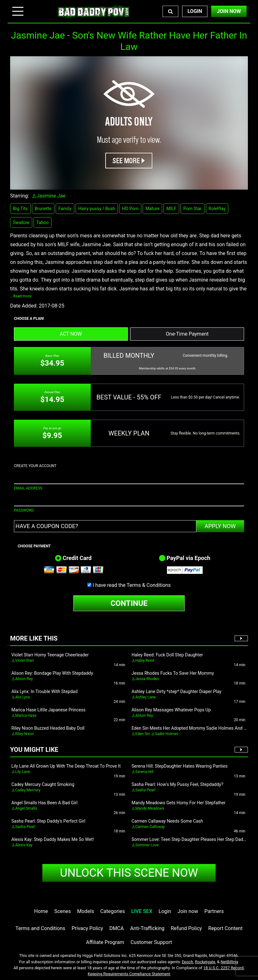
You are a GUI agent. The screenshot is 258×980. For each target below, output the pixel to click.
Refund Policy (186, 928)
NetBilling (229, 962)
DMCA (117, 928)
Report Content (226, 928)
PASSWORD (24, 510)
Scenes (63, 911)
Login (195, 11)
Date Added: (24, 306)
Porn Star (193, 209)
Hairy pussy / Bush (97, 209)
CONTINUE (129, 603)
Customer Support (151, 942)
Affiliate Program (105, 942)
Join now (188, 911)
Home (41, 911)
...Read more (21, 296)
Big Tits (20, 209)
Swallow (21, 222)
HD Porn (130, 209)
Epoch (187, 962)
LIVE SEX (142, 911)
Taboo (43, 222)
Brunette (43, 209)
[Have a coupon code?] (105, 526)
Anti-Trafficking (147, 928)
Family (65, 209)
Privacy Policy (87, 928)
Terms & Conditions (149, 585)
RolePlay (217, 209)
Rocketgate (205, 962)
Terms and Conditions (40, 928)
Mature (152, 209)
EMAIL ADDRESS (28, 488)
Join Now (229, 11)
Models (86, 911)
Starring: (20, 196)
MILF (171, 209)
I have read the (132, 585)
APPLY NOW (220, 526)
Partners (214, 911)
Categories (113, 911)
